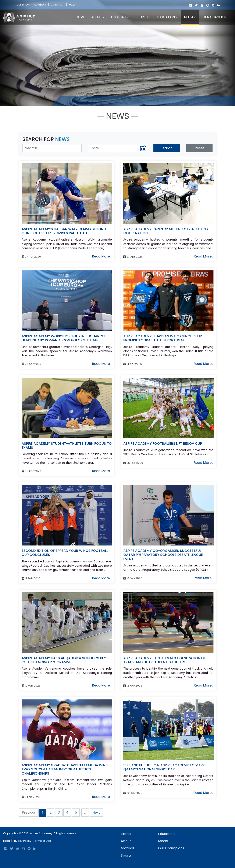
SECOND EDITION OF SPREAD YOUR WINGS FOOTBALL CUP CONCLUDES (65, 553)
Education (166, 834)
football (127, 848)
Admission (22, 5)
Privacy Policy (22, 841)
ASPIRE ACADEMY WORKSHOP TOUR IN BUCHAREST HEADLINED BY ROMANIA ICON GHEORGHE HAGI (63, 338)
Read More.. (102, 256)
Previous (29, 812)
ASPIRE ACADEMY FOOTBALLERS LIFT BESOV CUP (163, 444)
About (126, 841)
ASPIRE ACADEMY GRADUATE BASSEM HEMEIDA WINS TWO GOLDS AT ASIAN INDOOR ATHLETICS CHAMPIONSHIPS (65, 769)
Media (79, 101)
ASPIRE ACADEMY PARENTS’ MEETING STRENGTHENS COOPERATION (166, 231)
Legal (7, 841)
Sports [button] (143, 17)
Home (80, 17)
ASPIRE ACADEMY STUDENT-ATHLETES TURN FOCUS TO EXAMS (67, 446)
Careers (40, 5)
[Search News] (52, 148)
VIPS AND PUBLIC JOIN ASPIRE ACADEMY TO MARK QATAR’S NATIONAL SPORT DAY (164, 767)
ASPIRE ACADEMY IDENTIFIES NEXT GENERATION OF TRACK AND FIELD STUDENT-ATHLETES (164, 660)
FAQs (72, 5)
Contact (57, 5)
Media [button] (190, 17)
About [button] (98, 17)
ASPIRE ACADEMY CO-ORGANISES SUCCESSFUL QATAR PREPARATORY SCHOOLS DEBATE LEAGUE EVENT (163, 555)
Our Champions (216, 17)
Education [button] (167, 17)
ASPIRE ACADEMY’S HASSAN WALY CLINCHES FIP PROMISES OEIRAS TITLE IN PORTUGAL (163, 338)
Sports (126, 855)
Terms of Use (42, 841)
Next (96, 812)
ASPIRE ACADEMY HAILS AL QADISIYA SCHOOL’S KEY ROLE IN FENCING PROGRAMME (64, 660)
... (85, 812)
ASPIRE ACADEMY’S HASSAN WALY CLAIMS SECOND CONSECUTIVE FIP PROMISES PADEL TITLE (64, 231)
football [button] (120, 17)
